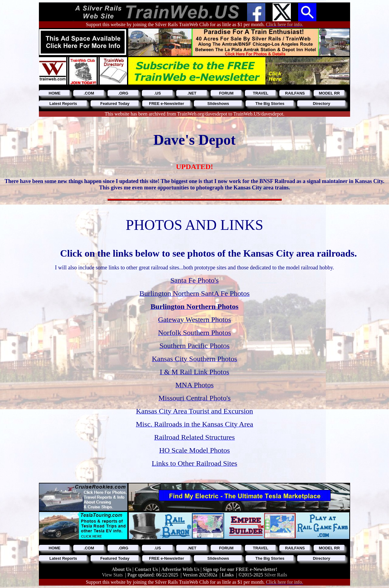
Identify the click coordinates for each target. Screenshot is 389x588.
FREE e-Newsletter (167, 104)
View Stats (112, 575)
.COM (89, 93)
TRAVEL (261, 93)
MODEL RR (329, 93)
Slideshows (218, 104)
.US (158, 93)
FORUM (226, 93)
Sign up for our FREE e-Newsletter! (240, 569)
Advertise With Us (181, 569)
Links (228, 575)
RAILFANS (295, 93)
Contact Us (147, 569)
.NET (192, 93)
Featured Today (115, 104)
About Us (122, 569)
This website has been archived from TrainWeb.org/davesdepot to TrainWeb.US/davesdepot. (194, 114)
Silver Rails (276, 575)
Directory (321, 104)
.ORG (123, 93)
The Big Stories (270, 104)
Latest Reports (63, 104)
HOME (55, 93)
